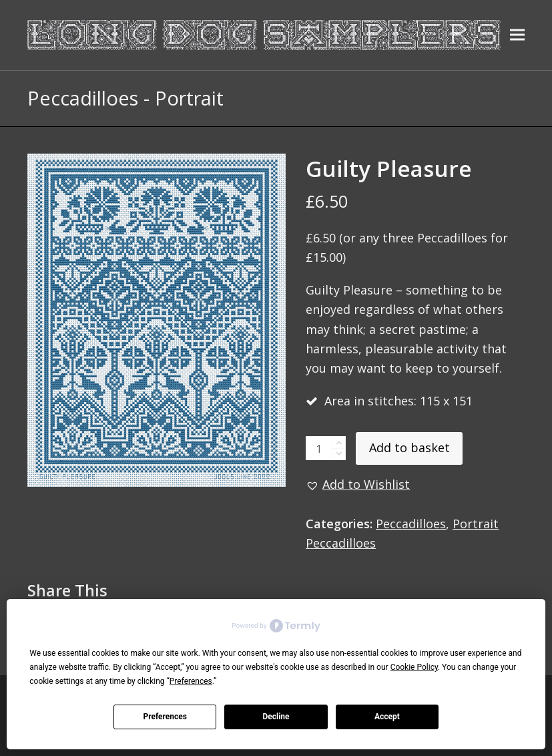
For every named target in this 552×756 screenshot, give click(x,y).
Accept (387, 717)
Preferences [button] (191, 681)
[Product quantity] (319, 448)
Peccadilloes (411, 524)
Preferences (165, 717)
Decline (276, 717)
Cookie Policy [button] (414, 667)
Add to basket (409, 447)
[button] (517, 35)
